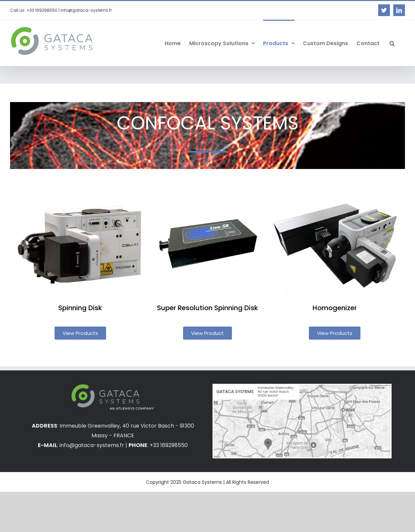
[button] (392, 43)
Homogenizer (335, 308)
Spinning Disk (80, 308)
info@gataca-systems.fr (92, 445)
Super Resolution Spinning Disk (207, 308)
